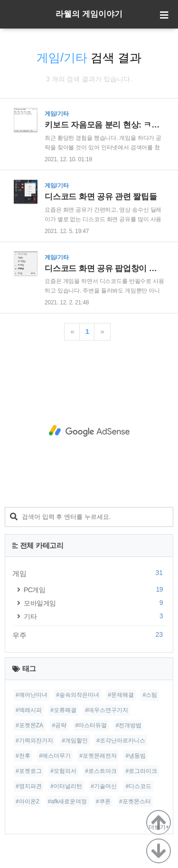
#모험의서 (63, 771)
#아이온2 (27, 801)
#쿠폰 (103, 801)
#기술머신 (104, 786)
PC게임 (95, 590)
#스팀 (150, 695)
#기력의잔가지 (34, 741)
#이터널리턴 (66, 786)
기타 (95, 616)
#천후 (23, 756)
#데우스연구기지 (107, 710)
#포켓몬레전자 (98, 756)
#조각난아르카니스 (121, 741)
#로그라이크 (141, 771)
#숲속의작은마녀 (78, 695)
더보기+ (159, 827)
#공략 (59, 725)
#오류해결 (63, 710)
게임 (89, 573)
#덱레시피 (29, 710)
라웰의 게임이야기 (89, 14)
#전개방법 (129, 725)
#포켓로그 (29, 771)
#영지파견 (29, 786)
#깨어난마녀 (32, 695)
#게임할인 (75, 741)
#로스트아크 (101, 771)
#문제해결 (121, 695)
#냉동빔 (136, 756)
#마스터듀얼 (91, 725)
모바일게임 (95, 603)
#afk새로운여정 (68, 801)
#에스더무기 (55, 756)
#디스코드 (138, 786)
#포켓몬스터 (135, 801)
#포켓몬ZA (29, 725)
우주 (89, 635)
